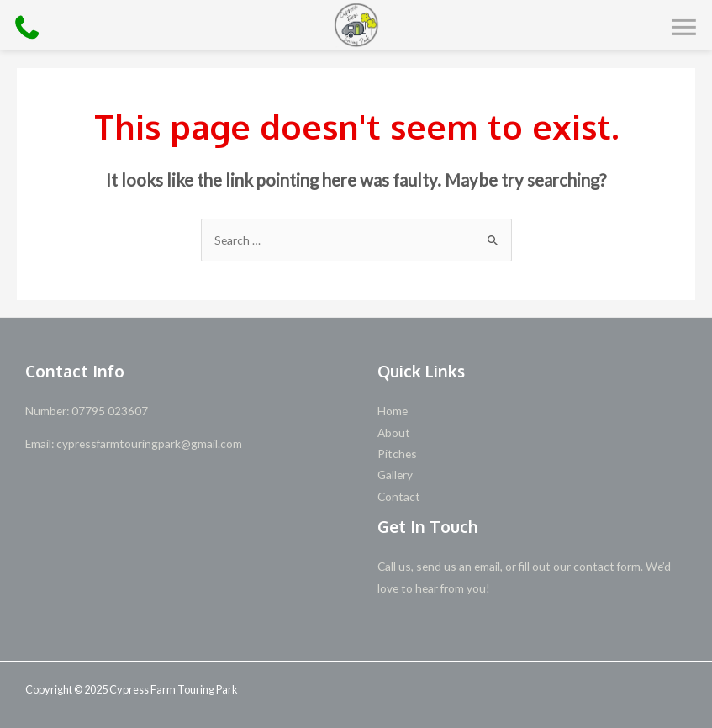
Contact (399, 496)
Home (393, 411)
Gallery (395, 475)
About (394, 433)
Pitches (397, 454)
